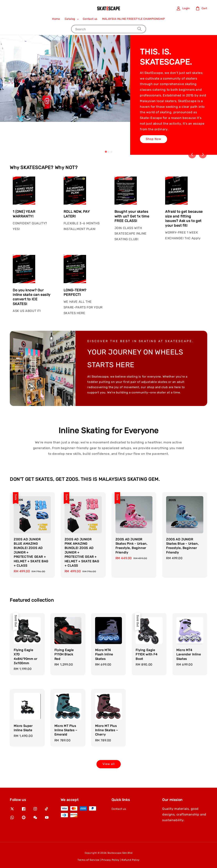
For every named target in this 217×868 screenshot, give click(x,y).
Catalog (70, 19)
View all (109, 764)
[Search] (140, 29)
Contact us (90, 19)
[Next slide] (203, 154)
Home (56, 19)
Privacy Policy (110, 860)
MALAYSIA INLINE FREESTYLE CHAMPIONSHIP (134, 19)
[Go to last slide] (192, 154)
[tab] (106, 152)
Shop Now (154, 139)
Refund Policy (131, 860)
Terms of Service (88, 860)
